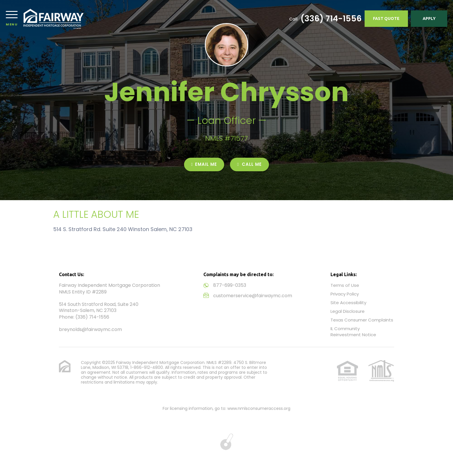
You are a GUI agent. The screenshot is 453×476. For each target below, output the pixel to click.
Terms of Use (345, 285)
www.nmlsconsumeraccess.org (259, 408)
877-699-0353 (230, 285)
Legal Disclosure (348, 311)
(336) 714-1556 (331, 19)
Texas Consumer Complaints (362, 320)
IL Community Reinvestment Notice (353, 332)
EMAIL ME (204, 164)
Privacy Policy (345, 294)
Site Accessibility (348, 303)
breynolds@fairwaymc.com (90, 329)
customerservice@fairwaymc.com (253, 296)
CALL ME (249, 164)
